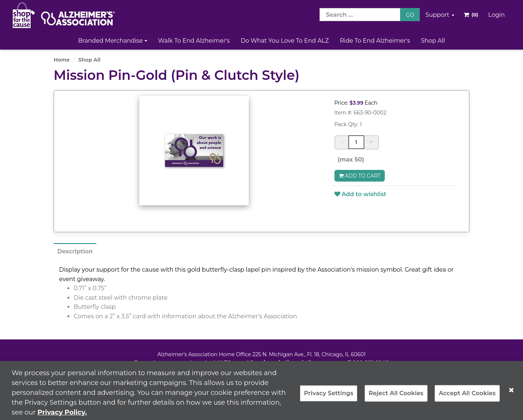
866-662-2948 (371, 362)
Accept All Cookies (467, 396)
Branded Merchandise (113, 41)
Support (440, 15)
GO (410, 15)
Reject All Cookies (396, 396)
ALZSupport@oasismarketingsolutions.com (275, 362)
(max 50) (349, 160)
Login (497, 15)
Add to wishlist (360, 194)
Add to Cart (360, 176)
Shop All (433, 41)
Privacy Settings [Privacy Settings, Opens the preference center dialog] (328, 396)
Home (62, 60)
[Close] (511, 393)
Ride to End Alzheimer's (375, 41)
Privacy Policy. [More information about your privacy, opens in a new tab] (62, 416)
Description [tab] (75, 251)
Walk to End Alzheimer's (194, 41)
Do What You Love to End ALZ (285, 41)
